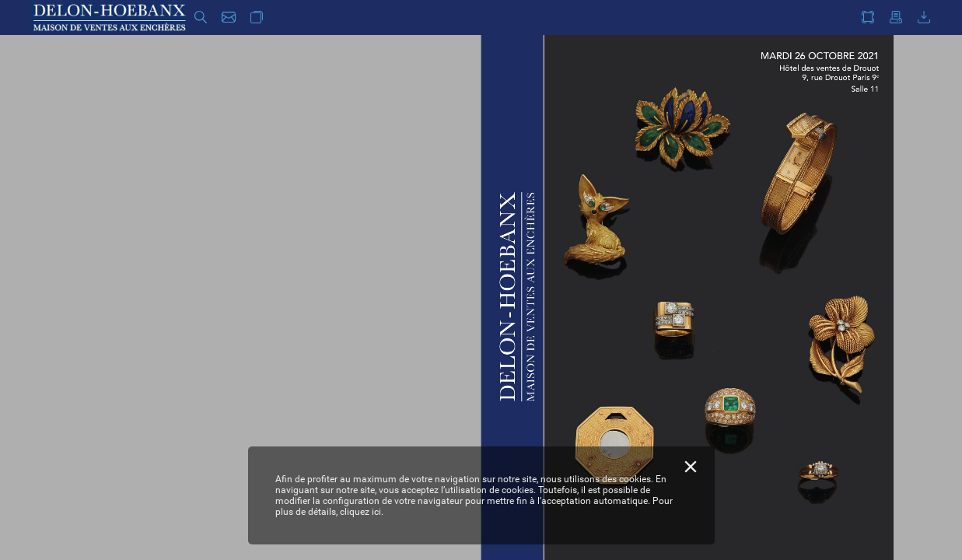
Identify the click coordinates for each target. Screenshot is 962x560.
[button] (201, 17)
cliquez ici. (362, 512)
